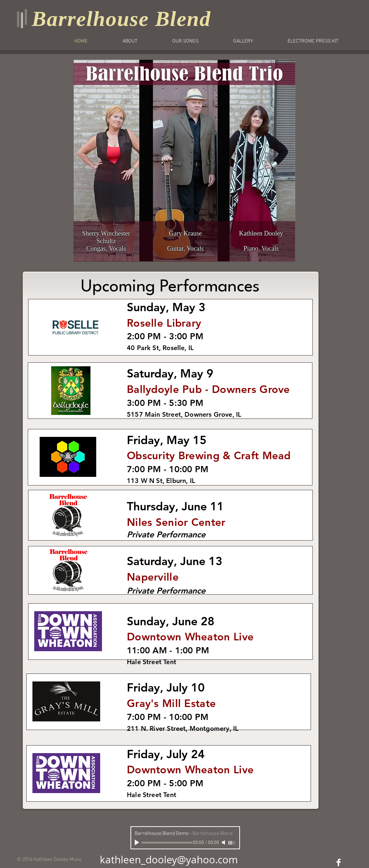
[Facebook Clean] (339, 862)
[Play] (138, 842)
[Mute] (224, 842)
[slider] (232, 843)
